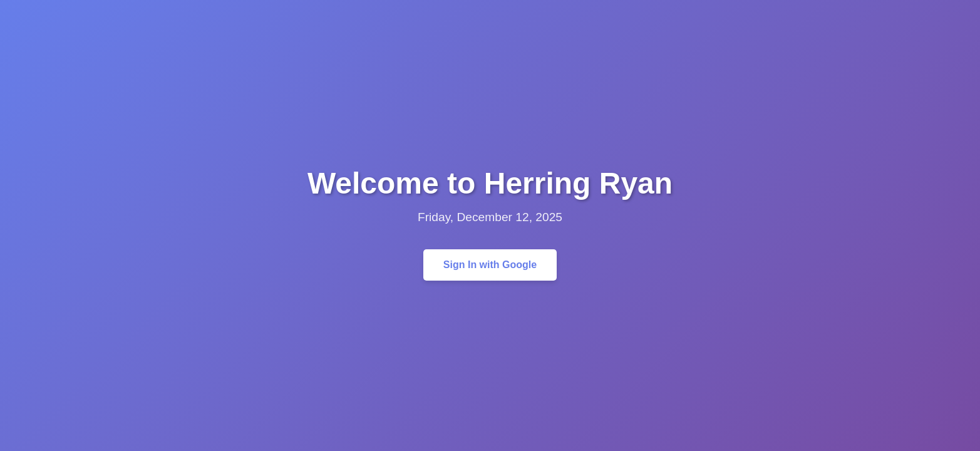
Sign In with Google (490, 265)
